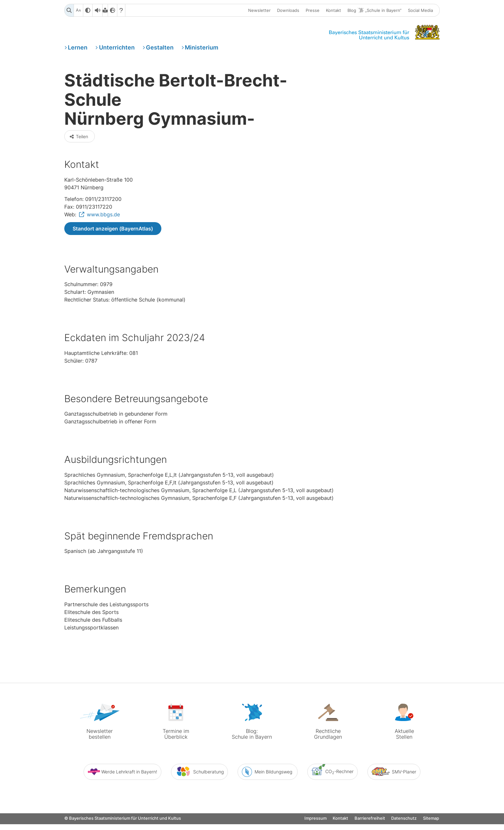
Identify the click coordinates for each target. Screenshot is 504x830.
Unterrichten (117, 49)
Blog (374, 11)
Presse (313, 11)
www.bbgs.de (103, 228)
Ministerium (202, 49)
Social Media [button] (420, 11)
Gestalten (160, 49)
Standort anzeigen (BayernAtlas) (113, 242)
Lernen (78, 49)
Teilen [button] (79, 149)
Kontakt (333, 11)
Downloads (288, 11)
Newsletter (259, 11)
